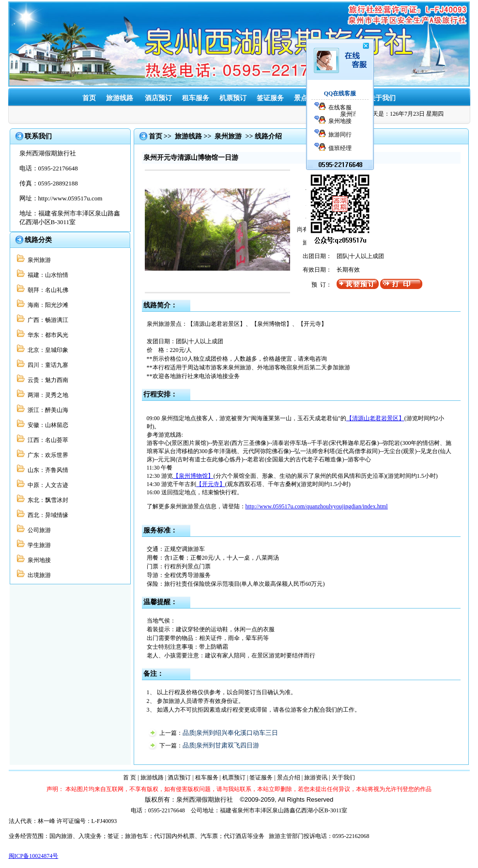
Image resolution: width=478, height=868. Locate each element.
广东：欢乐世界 (46, 455)
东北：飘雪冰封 (46, 500)
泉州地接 (38, 560)
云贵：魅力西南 (46, 380)
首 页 (130, 777)
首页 (89, 98)
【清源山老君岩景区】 (375, 418)
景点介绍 (289, 777)
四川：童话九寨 (46, 365)
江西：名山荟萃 (46, 440)
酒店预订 (158, 98)
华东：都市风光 (46, 335)
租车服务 (196, 98)
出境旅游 (38, 575)
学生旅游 (38, 545)
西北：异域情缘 (46, 515)
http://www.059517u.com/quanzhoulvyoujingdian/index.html (317, 506)
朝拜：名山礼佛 (46, 290)
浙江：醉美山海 (46, 410)
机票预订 (233, 98)
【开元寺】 (211, 484)
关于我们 (382, 98)
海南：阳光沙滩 (46, 305)
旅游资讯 (316, 777)
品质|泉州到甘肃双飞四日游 (221, 745)
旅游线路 (120, 98)
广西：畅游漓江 (46, 320)
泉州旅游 (38, 260)
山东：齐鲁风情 (46, 470)
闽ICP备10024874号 (34, 856)
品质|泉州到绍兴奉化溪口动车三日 (231, 733)
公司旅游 (38, 530)
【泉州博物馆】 (193, 476)
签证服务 (270, 98)
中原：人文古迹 (46, 485)
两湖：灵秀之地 (46, 395)
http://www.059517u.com (70, 198)
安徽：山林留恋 (46, 425)
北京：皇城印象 (46, 350)
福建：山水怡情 (46, 275)
